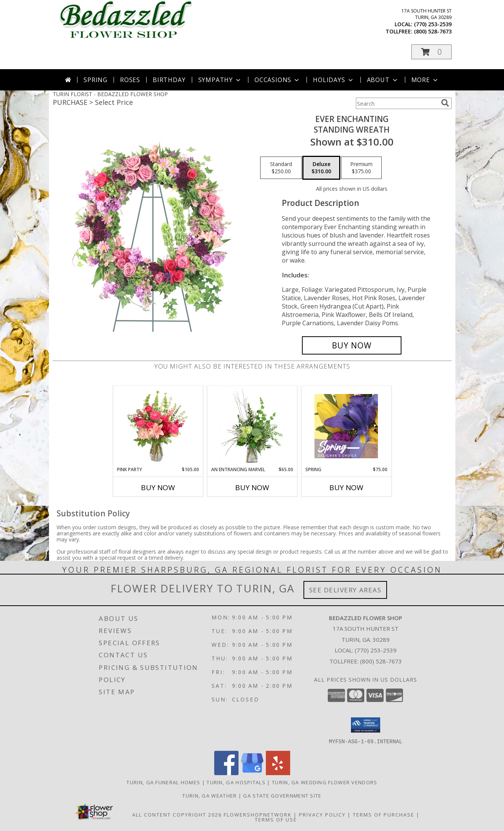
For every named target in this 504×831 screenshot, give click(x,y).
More (425, 80)
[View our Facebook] (226, 773)
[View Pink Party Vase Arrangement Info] (158, 426)
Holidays (333, 80)
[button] (431, 52)
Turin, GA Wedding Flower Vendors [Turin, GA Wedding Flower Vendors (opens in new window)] (325, 782)
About (383, 80)
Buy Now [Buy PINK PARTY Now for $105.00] (158, 488)
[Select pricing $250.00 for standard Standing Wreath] (281, 168)
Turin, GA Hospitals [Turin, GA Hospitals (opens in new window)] (236, 782)
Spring (96, 80)
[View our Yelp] (278, 773)
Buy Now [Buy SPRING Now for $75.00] (346, 488)
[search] (445, 103)
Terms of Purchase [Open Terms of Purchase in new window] (384, 814)
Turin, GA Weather (209, 795)
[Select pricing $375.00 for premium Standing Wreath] (361, 168)
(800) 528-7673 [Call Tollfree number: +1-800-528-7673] (381, 661)
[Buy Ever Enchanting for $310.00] (352, 345)
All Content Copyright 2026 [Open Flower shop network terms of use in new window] (177, 814)
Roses (130, 80)
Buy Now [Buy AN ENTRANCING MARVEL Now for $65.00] (252, 488)
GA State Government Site (282, 795)
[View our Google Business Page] (252, 773)
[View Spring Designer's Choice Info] (346, 426)
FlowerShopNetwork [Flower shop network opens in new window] (258, 814)
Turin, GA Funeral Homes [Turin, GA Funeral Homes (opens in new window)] (163, 782)
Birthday (169, 80)
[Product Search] (397, 103)
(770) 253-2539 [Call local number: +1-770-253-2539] (433, 24)
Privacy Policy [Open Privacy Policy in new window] (322, 814)
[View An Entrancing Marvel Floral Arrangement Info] (252, 426)
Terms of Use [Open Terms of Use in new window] (276, 819)
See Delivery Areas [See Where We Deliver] (345, 590)
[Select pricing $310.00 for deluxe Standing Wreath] (321, 168)
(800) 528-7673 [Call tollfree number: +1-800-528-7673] (433, 31)
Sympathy (220, 80)
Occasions (277, 80)
